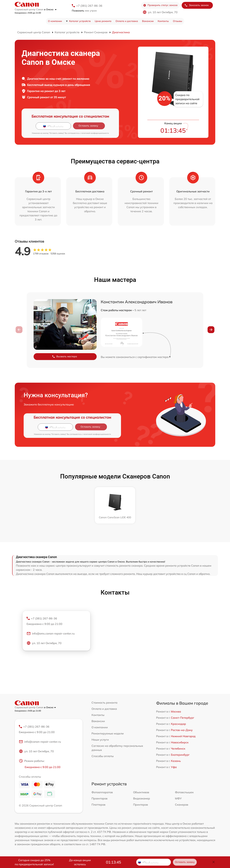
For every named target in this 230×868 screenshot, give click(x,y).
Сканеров (182, 805)
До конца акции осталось (80, 862)
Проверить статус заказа (160, 5)
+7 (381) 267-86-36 (89, 6)
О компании (55, 21)
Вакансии (148, 21)
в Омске (50, 9)
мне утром (84, 11)
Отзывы (178, 21)
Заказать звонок (197, 5)
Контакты (163, 21)
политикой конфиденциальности (95, 133)
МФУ (178, 798)
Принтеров (141, 805)
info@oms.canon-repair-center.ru (51, 633)
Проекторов (99, 798)
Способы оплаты (103, 756)
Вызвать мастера (64, 357)
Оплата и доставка (127, 21)
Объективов (141, 792)
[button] (211, 330)
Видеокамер (142, 798)
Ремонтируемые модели (108, 733)
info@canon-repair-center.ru (40, 742)
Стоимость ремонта (104, 703)
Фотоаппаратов (102, 792)
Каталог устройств (80, 21)
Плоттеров (98, 805)
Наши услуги (100, 740)
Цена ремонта (103, 21)
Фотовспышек (184, 792)
